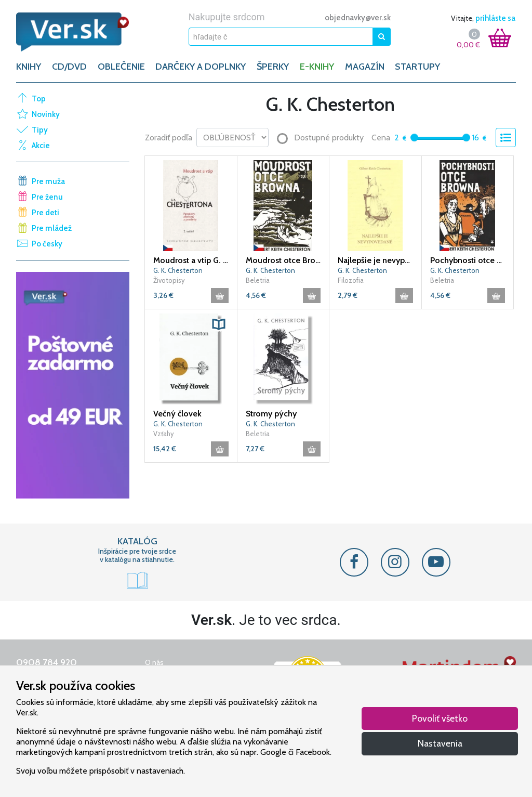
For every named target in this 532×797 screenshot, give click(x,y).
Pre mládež (52, 228)
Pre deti (45, 213)
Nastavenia (440, 743)
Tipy (40, 130)
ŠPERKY (273, 67)
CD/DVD (69, 67)
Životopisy (169, 280)
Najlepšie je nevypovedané (375, 260)
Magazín (365, 67)
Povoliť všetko (440, 718)
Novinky (46, 114)
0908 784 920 (46, 662)
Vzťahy (164, 434)
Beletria (258, 280)
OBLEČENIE (121, 67)
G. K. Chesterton (178, 270)
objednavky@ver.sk (358, 18)
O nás (154, 662)
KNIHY (29, 67)
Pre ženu (47, 197)
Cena (381, 138)
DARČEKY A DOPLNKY (201, 67)
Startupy (417, 67)
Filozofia (351, 280)
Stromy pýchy (271, 414)
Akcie (41, 146)
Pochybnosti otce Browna (468, 260)
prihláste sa (495, 18)
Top (39, 99)
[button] (219, 324)
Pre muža (48, 181)
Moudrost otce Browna (283, 260)
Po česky (47, 244)
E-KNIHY (317, 67)
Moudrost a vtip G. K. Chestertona (191, 260)
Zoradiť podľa (169, 138)
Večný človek (177, 414)
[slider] (414, 138)
